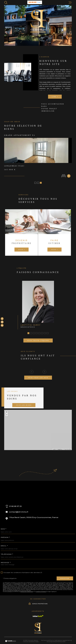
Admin (69, 641)
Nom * (4, 530)
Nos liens (49, 642)
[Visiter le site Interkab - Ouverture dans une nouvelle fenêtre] (38, 617)
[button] (35, 183)
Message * (6, 563)
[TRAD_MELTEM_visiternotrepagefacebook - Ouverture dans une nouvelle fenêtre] (2, 319)
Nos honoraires (45, 641)
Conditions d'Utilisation (41, 592)
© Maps (59, 450)
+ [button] (7, 413)
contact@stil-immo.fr (19, 512)
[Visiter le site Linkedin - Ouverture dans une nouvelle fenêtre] (2, 325)
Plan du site (53, 641)
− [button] (7, 415)
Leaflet (54, 450)
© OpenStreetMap (67, 450)
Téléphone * (7, 555)
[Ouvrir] (6, 3)
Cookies (64, 642)
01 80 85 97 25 (15, 507)
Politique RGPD (57, 642)
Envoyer (65, 579)
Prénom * (5, 538)
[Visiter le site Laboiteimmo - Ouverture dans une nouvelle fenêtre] (11, 642)
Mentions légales (62, 641)
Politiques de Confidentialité (27, 592)
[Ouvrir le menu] (70, 3)
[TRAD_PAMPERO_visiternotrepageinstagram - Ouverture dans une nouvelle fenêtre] (2, 322)
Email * (4, 546)
